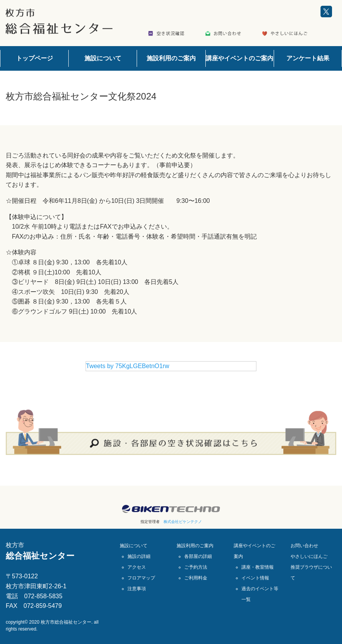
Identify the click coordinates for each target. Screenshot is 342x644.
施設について (103, 58)
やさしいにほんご (309, 556)
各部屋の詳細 (198, 556)
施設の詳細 (139, 556)
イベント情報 (255, 578)
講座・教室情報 (258, 567)
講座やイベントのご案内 (240, 58)
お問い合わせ (304, 546)
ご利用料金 (196, 578)
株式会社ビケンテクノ (183, 522)
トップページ (35, 58)
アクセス (137, 567)
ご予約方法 (196, 567)
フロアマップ (141, 578)
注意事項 (137, 589)
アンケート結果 (308, 58)
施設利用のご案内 (171, 58)
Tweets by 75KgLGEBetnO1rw (128, 366)
